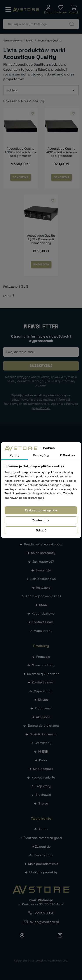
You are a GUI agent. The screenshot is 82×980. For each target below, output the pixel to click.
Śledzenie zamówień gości (43, 838)
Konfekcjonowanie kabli (43, 596)
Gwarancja (43, 570)
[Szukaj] (41, 24)
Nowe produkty (43, 665)
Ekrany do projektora (43, 726)
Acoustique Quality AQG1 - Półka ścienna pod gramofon (62, 152)
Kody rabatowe (43, 613)
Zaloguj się (43, 847)
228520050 (44, 913)
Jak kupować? (43, 562)
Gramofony (43, 743)
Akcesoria (43, 717)
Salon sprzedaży (43, 553)
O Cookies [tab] (67, 455)
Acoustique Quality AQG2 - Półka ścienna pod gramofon (20, 152)
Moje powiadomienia (43, 864)
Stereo (43, 803)
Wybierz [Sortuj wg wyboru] (41, 90)
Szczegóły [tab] (41, 455)
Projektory (43, 786)
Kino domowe (43, 769)
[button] (48, 9)
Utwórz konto (43, 855)
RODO (43, 605)
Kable (43, 760)
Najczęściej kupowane (43, 674)
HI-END (43, 751)
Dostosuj (41, 520)
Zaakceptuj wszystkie (41, 510)
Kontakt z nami (43, 622)
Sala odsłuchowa (43, 579)
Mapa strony (43, 631)
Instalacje (43, 587)
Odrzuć (41, 530)
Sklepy (43, 700)
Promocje (43, 657)
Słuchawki (43, 795)
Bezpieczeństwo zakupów (43, 544)
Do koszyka (21, 177)
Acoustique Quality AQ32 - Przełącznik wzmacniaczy (41, 239)
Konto (43, 829)
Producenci (43, 708)
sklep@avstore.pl (44, 922)
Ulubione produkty (43, 872)
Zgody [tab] (15, 455)
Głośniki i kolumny (43, 734)
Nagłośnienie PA (43, 777)
